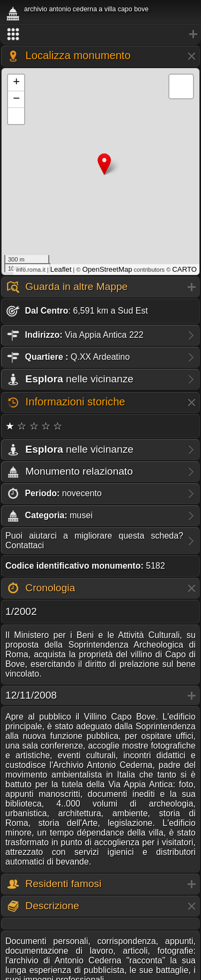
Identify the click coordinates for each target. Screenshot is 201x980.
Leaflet (61, 269)
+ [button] (16, 83)
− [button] (16, 99)
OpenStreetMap (107, 269)
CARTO (184, 269)
